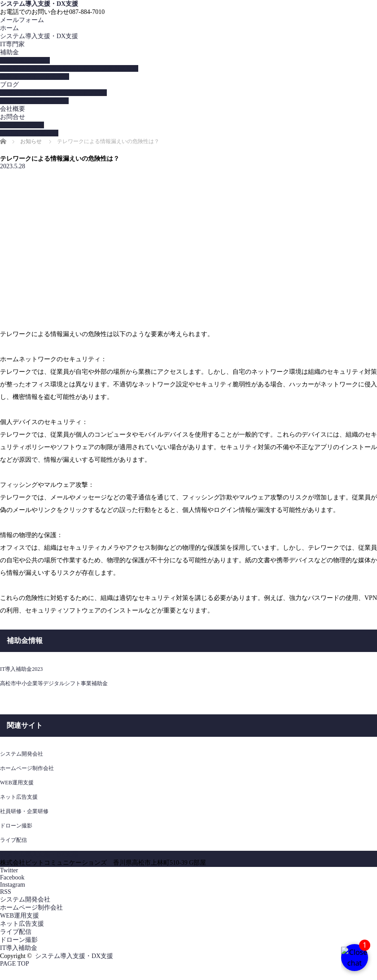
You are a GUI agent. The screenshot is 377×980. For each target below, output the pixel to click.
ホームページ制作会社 (27, 768)
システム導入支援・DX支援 (39, 4)
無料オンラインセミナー (35, 77)
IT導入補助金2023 (25, 60)
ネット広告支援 (19, 797)
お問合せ (13, 117)
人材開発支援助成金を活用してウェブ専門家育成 (69, 68)
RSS (6, 892)
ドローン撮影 (16, 826)
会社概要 (13, 109)
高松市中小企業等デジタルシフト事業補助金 (54, 683)
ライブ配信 (13, 840)
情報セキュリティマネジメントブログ (53, 93)
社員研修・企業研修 (24, 811)
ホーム (9, 28)
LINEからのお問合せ (29, 133)
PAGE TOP (15, 964)
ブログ (9, 85)
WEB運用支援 (17, 783)
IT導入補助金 (19, 948)
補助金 (9, 52)
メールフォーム (22, 20)
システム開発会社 (22, 754)
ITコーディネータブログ (34, 101)
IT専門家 (12, 44)
